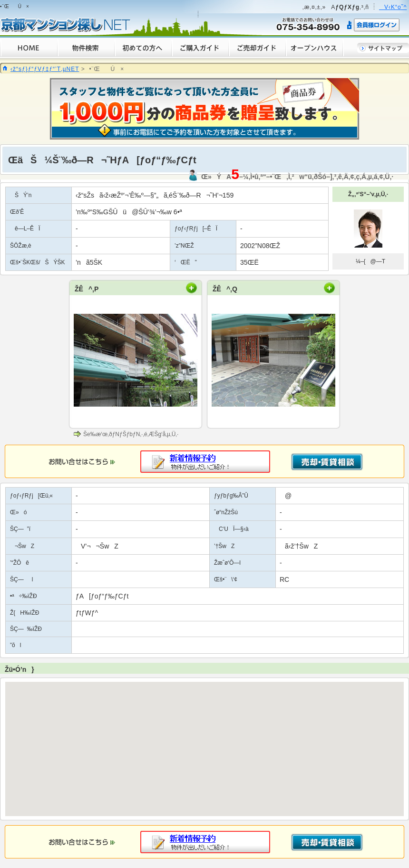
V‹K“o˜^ (393, 7)
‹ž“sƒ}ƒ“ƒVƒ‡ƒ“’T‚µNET (45, 69)
